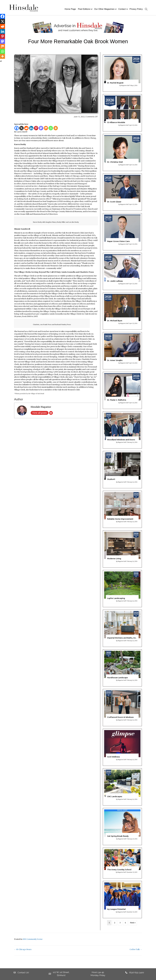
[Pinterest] (36, 128)
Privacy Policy (136, 9)
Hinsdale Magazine (41, 407)
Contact (122, 9)
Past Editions (84, 9)
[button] (92, 9)
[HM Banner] (78, 27)
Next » (133, 923)
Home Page (70, 9)
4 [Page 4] (125, 923)
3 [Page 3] (120, 923)
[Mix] (46, 128)
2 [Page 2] (115, 923)
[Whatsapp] (51, 128)
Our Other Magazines (104, 9)
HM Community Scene (33, 939)
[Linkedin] (31, 128)
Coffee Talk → (136, 949)
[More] (56, 128)
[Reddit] (26, 128)
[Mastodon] (41, 128)
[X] (21, 128)
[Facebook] (17, 128)
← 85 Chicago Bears (23, 949)
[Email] (51, 413)
